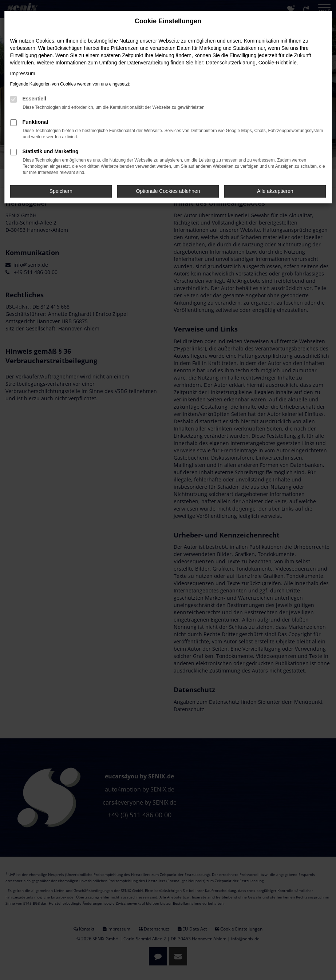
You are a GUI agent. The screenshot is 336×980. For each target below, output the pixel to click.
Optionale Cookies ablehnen (168, 191)
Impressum (23, 74)
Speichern (61, 191)
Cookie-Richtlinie (278, 63)
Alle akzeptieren (275, 191)
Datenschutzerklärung (231, 63)
